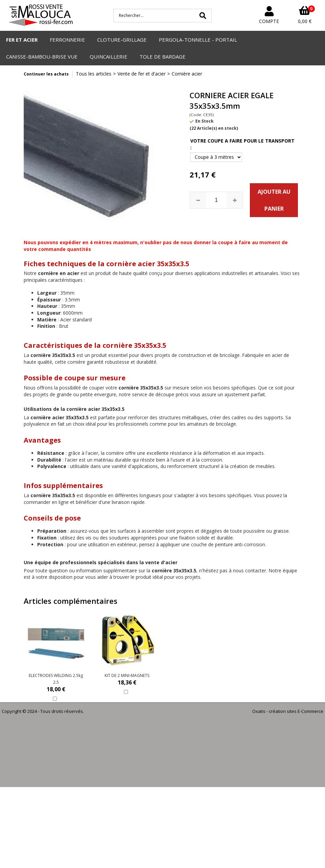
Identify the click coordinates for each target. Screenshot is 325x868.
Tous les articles (94, 74)
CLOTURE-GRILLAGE (122, 40)
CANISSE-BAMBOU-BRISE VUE (42, 57)
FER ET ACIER (22, 40)
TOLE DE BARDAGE (162, 57)
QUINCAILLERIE (109, 57)
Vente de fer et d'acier (142, 74)
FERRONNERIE (67, 40)
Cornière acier (187, 74)
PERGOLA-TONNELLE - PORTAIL (198, 40)
